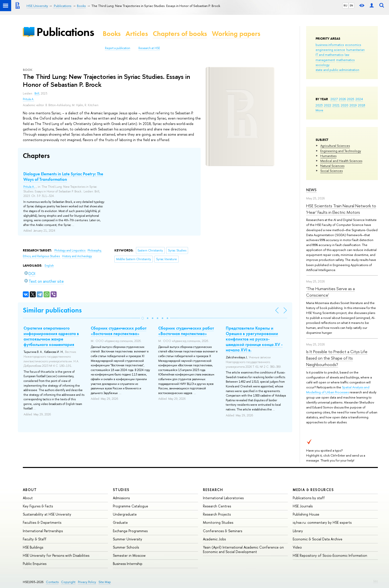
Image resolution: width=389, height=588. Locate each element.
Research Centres (217, 506)
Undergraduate (125, 514)
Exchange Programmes (130, 531)
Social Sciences (331, 171)
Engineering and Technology (341, 151)
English (49, 266)
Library (298, 531)
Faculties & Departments (42, 522)
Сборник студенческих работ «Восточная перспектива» (119, 331)
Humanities (328, 156)
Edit (376, 581)
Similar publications (52, 310)
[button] (143, 318)
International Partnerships (43, 531)
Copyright (68, 582)
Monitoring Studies (218, 522)
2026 (342, 99)
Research (213, 490)
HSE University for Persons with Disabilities (56, 555)
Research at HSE (149, 48)
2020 (345, 105)
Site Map (105, 582)
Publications (65, 32)
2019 (353, 105)
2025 (351, 99)
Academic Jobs (214, 539)
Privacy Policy (87, 582)
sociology (323, 65)
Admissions (121, 498)
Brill (37, 93)
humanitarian (356, 50)
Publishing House (306, 514)
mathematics (345, 60)
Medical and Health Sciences (341, 161)
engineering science (330, 50)
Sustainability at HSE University (47, 514)
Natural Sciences (332, 166)
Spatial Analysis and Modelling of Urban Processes (338, 390)
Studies (121, 490)
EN (351, 5)
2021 (336, 105)
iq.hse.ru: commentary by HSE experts (322, 522)
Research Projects (217, 514)
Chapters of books (180, 34)
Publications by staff (309, 498)
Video (297, 547)
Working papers (236, 34)
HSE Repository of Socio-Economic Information (330, 555)
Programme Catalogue (130, 506)
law (347, 55)
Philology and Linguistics (70, 250)
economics (353, 45)
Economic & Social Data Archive (318, 539)
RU (345, 5)
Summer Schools (126, 547)
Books (112, 34)
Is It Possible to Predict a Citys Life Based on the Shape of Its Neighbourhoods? (337, 358)
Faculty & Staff (35, 539)
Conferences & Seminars (223, 531)
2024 (359, 99)
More (319, 110)
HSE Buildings (33, 547)
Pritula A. (29, 99)
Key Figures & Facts (38, 506)
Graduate (120, 522)
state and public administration (337, 70)
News (311, 190)
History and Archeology (77, 256)
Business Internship (128, 564)
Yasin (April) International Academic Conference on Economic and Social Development (243, 549)
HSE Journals (303, 506)
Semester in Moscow (129, 555)
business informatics (330, 45)
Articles (137, 34)
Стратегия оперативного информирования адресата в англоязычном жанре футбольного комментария (51, 336)
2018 (362, 105)
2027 (334, 99)
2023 (319, 105)
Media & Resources (313, 490)
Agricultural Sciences (335, 146)
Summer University (128, 539)
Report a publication (118, 48)
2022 (328, 105)
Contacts (52, 582)
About (30, 490)
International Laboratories (223, 498)
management (325, 60)
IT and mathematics (329, 55)
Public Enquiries (35, 564)
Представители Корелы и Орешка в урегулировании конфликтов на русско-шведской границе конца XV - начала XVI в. (254, 339)
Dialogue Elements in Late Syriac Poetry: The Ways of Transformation (63, 177)
